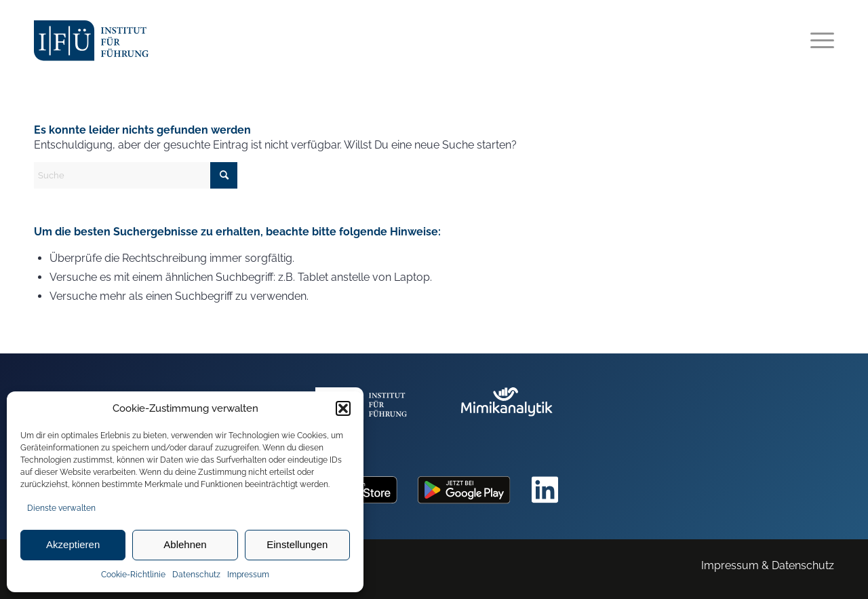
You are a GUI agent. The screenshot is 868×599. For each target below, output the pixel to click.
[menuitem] (818, 41)
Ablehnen (185, 544)
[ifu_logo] (91, 41)
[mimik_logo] (507, 412)
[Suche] (136, 175)
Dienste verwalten (61, 508)
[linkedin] (545, 490)
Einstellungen (297, 544)
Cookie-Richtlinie (133, 575)
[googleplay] (464, 490)
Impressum (248, 575)
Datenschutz (196, 575)
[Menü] (818, 41)
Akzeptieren (73, 544)
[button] (343, 408)
